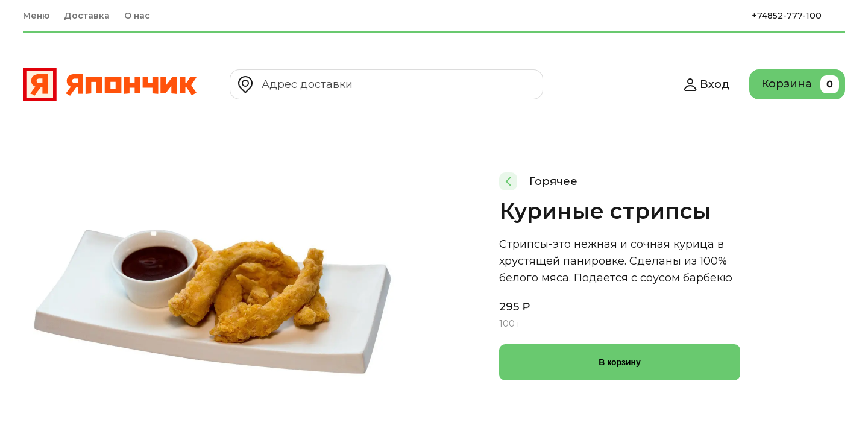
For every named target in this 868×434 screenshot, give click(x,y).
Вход (706, 84)
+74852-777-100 (787, 16)
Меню (36, 16)
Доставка (87, 16)
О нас (137, 16)
